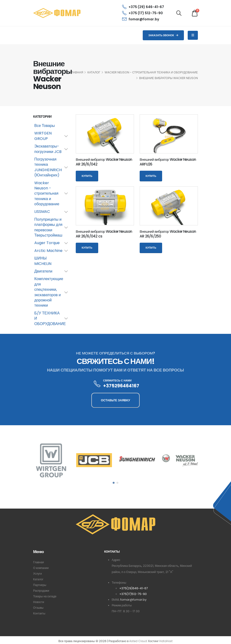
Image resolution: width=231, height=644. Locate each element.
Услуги (38, 574)
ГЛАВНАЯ (76, 72)
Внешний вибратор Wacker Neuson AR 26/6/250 (168, 234)
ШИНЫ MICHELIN (43, 261)
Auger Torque (47, 243)
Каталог (39, 579)
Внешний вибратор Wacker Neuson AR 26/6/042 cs (104, 234)
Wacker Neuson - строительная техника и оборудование (151, 72)
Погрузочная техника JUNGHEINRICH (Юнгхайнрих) (48, 167)
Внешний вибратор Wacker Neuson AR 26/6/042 (104, 162)
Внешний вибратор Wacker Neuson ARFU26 (168, 162)
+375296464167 (121, 386)
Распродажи (42, 591)
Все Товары (45, 126)
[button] (114, 483)
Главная (39, 562)
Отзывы (39, 608)
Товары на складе (45, 596)
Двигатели (43, 271)
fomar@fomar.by (141, 19)
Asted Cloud (138, 641)
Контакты (40, 613)
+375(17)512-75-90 (133, 594)
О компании (41, 568)
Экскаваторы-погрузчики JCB (48, 149)
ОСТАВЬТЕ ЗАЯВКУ (115, 400)
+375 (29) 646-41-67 (143, 7)
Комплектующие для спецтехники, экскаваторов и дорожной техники (49, 292)
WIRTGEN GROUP (43, 136)
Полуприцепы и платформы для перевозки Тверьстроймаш (48, 227)
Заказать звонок (163, 35)
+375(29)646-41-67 (134, 588)
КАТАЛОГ (94, 72)
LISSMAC (42, 212)
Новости (39, 602)
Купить (87, 176)
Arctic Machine (48, 251)
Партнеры (40, 585)
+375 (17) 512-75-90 (142, 13)
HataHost (166, 641)
